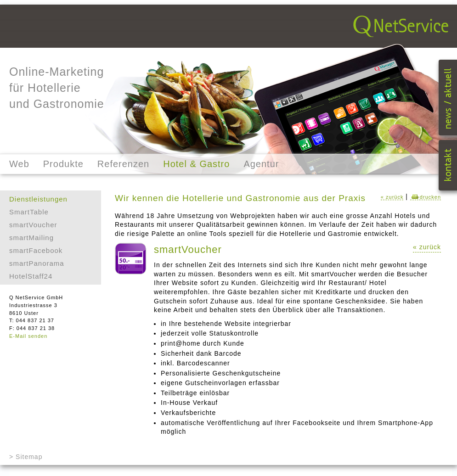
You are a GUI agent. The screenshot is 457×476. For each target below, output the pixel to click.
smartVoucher (33, 225)
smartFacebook (36, 250)
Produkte (63, 164)
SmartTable (29, 212)
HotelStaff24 (31, 276)
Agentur (261, 164)
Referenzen (123, 164)
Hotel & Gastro (196, 164)
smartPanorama (37, 263)
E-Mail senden (28, 336)
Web (19, 164)
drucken (426, 197)
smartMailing (31, 238)
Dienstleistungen (38, 199)
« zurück (392, 197)
